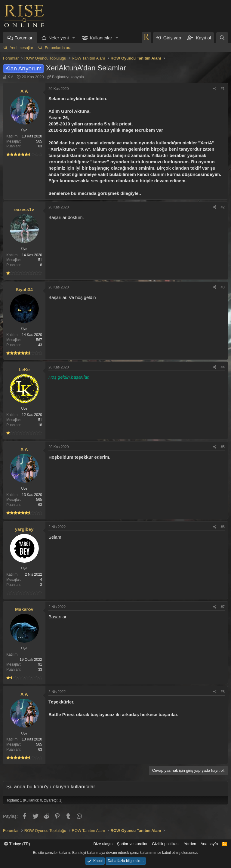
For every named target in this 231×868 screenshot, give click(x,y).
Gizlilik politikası (166, 844)
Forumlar (23, 38)
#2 (223, 207)
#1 (223, 89)
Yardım (190, 844)
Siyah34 (24, 289)
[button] (73, 38)
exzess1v (24, 209)
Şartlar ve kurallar (132, 844)
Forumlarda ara (58, 48)
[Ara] (222, 38)
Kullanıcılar (101, 38)
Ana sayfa (209, 844)
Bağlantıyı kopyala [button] (68, 77)
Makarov (24, 609)
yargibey (24, 529)
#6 (223, 527)
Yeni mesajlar (22, 48)
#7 (223, 607)
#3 (223, 287)
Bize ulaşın (103, 844)
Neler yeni (59, 38)
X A (11, 77)
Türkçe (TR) (17, 844)
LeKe (24, 369)
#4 (223, 367)
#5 (223, 447)
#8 (223, 692)
